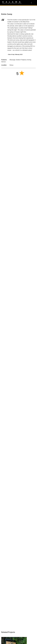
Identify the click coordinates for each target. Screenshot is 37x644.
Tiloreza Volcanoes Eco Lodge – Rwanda (16, 506)
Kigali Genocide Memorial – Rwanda (15, 555)
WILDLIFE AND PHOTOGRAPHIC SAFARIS (12, 3)
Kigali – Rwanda (7, 579)
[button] (31, 3)
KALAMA (12, 2)
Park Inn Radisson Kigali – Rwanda (14, 532)
